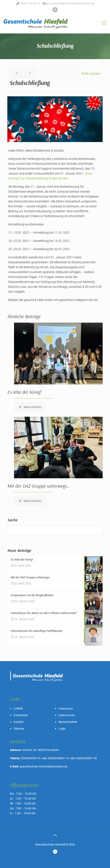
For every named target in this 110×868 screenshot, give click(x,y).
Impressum (66, 708)
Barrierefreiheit (68, 722)
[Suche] (55, 530)
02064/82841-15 (58, 758)
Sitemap (19, 729)
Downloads (21, 715)
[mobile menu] (104, 23)
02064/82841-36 (87, 758)
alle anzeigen (91, 73)
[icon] (55, 10)
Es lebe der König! (24, 392)
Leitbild (18, 708)
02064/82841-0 (31, 758)
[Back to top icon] (55, 835)
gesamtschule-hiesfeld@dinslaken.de (44, 766)
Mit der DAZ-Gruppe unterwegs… (39, 486)
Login (62, 729)
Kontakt (18, 722)
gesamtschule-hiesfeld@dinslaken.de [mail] (70, 3)
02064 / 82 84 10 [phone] (30, 3)
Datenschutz (67, 715)
